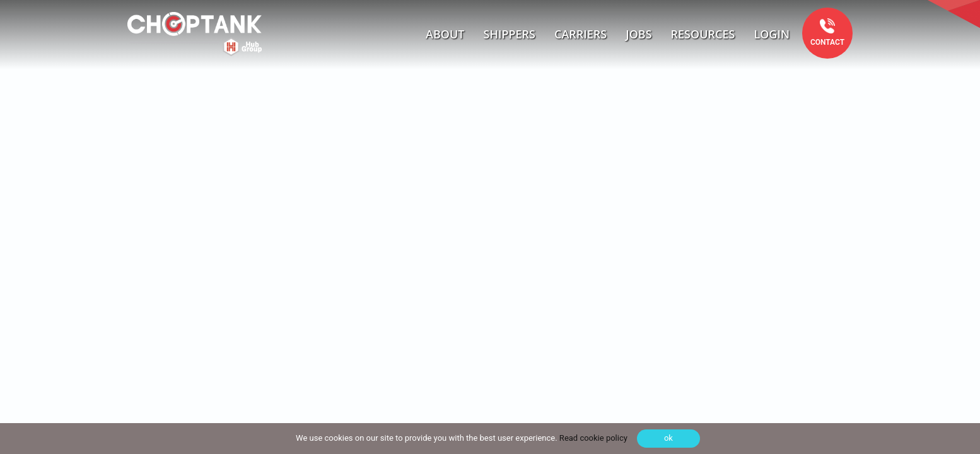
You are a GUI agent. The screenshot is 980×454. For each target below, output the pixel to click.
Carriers (580, 34)
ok (668, 438)
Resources (703, 34)
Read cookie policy (592, 438)
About (445, 34)
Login (772, 34)
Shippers (510, 34)
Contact (827, 42)
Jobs (639, 34)
